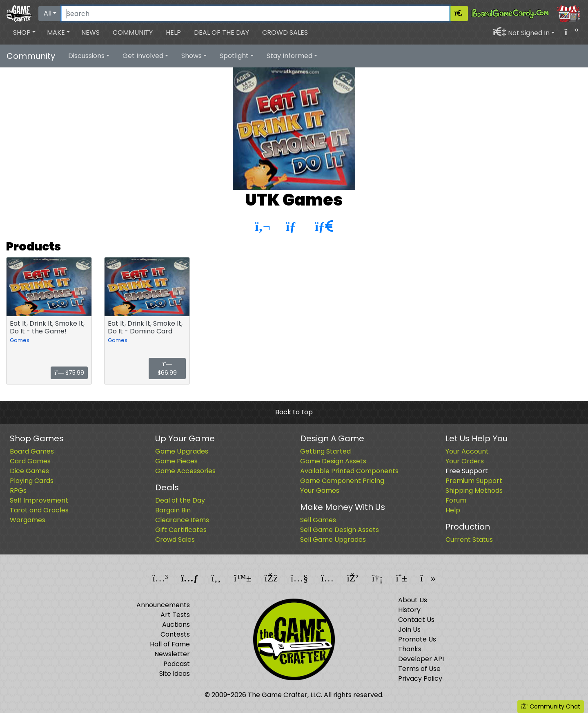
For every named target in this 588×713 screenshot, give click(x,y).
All (48, 13)
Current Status (469, 540)
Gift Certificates (181, 530)
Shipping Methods (474, 491)
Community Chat (551, 706)
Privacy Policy (420, 678)
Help (173, 32)
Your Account (467, 451)
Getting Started (325, 451)
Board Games (32, 451)
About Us (413, 600)
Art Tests (175, 615)
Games (20, 340)
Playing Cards (32, 481)
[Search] (255, 13)
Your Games (320, 491)
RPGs (18, 491)
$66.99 (167, 369)
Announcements (163, 605)
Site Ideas (175, 674)
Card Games (30, 461)
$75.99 (69, 373)
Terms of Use (419, 669)
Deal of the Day (222, 32)
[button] (24, 33)
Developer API (421, 659)
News (90, 32)
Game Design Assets (333, 461)
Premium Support (474, 481)
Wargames (28, 520)
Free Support (467, 471)
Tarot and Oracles (39, 510)
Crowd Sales (285, 32)
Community (133, 32)
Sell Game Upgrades (333, 540)
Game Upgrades (182, 451)
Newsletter (172, 654)
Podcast (177, 664)
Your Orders (465, 461)
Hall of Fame (170, 644)
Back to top (294, 412)
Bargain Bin (173, 510)
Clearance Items (182, 520)
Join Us (409, 629)
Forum (456, 500)
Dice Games (29, 471)
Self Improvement (39, 500)
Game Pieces (176, 461)
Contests (175, 634)
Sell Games (318, 520)
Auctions (176, 625)
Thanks (410, 649)
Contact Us (416, 620)
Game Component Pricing (342, 481)
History (409, 610)
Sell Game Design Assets (340, 530)
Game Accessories (185, 471)
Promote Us (417, 639)
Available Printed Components (349, 471)
